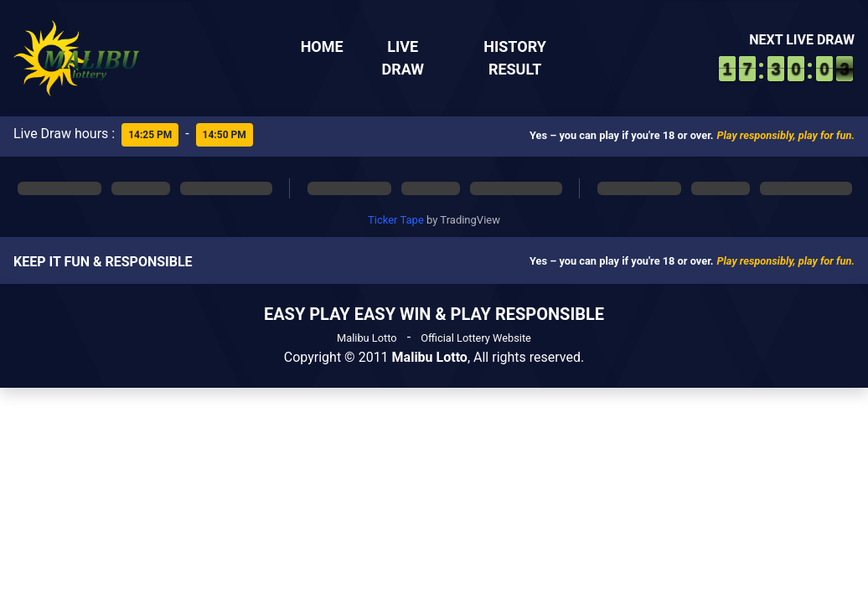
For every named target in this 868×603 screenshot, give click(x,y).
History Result (515, 58)
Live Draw (403, 58)
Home (322, 46)
